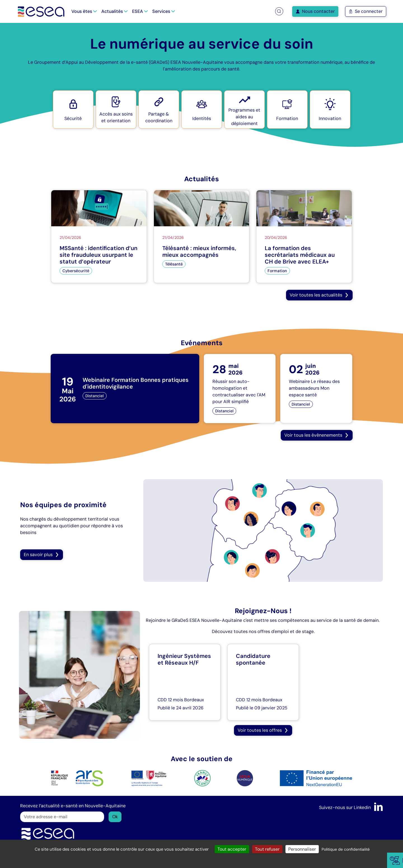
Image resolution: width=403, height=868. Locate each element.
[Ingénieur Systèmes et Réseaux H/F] (185, 682)
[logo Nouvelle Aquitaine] (149, 778)
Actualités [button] (114, 11)
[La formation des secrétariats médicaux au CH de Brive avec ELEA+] (304, 237)
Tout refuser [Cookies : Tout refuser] (267, 849)
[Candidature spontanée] (263, 682)
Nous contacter (315, 11)
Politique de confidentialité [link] (346, 849)
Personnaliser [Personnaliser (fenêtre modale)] (302, 849)
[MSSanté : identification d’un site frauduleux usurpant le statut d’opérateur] (99, 237)
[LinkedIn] (379, 807)
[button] (279, 11)
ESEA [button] (140, 11)
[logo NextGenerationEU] (316, 778)
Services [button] (164, 11)
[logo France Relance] (202, 778)
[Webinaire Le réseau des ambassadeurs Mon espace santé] (316, 389)
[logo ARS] (77, 778)
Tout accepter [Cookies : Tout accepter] (232, 849)
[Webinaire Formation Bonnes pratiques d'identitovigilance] (125, 389)
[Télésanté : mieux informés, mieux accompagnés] (202, 237)
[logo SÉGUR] (245, 778)
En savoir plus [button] (42, 555)
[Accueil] (41, 11)
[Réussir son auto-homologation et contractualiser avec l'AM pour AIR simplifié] (240, 389)
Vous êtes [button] (84, 11)
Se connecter (366, 11)
